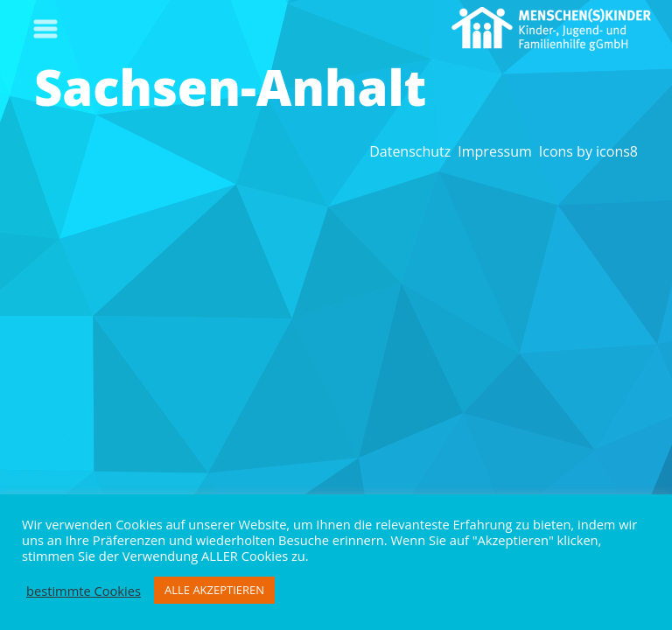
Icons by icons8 (588, 151)
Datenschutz (410, 151)
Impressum (494, 151)
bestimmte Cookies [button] (84, 591)
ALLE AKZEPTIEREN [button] (214, 590)
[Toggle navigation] (45, 29)
